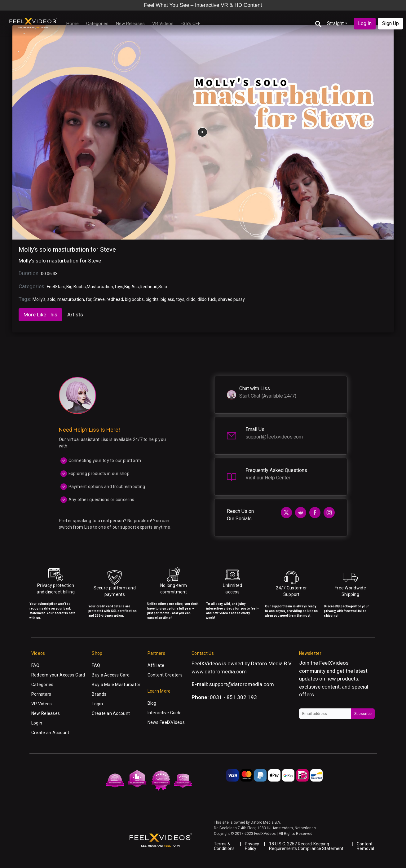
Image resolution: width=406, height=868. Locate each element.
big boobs (134, 299)
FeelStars (56, 287)
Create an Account (50, 733)
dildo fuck (207, 299)
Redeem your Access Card (58, 675)
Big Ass (132, 287)
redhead (115, 299)
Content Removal (365, 846)
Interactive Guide (165, 713)
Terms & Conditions (224, 846)
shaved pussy (232, 299)
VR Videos (163, 24)
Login (37, 723)
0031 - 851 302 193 (233, 697)
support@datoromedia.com (242, 684)
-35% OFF (191, 24)
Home (73, 24)
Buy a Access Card (111, 675)
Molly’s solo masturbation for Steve (67, 249)
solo (51, 299)
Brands (99, 694)
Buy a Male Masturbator (116, 685)
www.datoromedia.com (219, 672)
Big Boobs (76, 287)
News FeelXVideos (166, 722)
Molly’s (39, 299)
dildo (191, 299)
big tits (152, 299)
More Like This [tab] (40, 315)
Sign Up (391, 23)
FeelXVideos (334, 663)
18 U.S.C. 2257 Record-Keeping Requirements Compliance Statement (306, 846)
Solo (163, 287)
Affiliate (156, 665)
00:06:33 (49, 274)
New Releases (130, 24)
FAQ (35, 665)
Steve (99, 299)
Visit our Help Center (268, 478)
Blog (152, 703)
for (89, 299)
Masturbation (100, 287)
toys (180, 299)
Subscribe (363, 714)
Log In (365, 23)
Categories (97, 24)
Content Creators (165, 675)
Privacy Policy (252, 846)
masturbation (71, 299)
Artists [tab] (75, 315)
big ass (167, 299)
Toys (119, 287)
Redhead (149, 287)
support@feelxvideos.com (274, 437)
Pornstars (41, 694)
